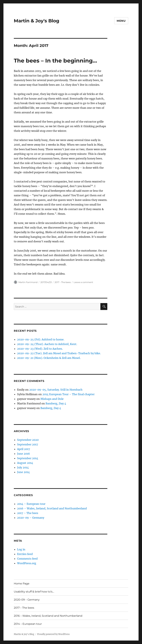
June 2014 (23, 472)
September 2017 (28, 444)
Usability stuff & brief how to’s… (34, 592)
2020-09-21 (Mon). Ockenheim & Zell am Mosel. (49, 358)
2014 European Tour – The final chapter (68, 394)
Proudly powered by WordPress (53, 634)
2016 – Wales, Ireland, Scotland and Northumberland (52, 508)
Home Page (22, 584)
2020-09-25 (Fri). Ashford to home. (41, 339)
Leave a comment (83, 282)
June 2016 (24, 454)
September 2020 (28, 440)
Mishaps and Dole (52, 399)
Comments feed (27, 559)
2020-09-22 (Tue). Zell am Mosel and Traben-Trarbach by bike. (59, 353)
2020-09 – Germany (31, 518)
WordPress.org (27, 563)
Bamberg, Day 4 (56, 403)
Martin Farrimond (28, 282)
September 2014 (28, 458)
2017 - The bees (63, 282)
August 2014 (25, 463)
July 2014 (23, 467)
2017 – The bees (28, 513)
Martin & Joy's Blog (37, 21)
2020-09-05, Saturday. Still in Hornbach (56, 390)
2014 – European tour (31, 504)
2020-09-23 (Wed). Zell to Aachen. (40, 349)
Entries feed (25, 554)
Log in (21, 549)
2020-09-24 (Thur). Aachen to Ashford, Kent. (47, 344)
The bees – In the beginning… (55, 61)
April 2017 (24, 449)
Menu (121, 21)
